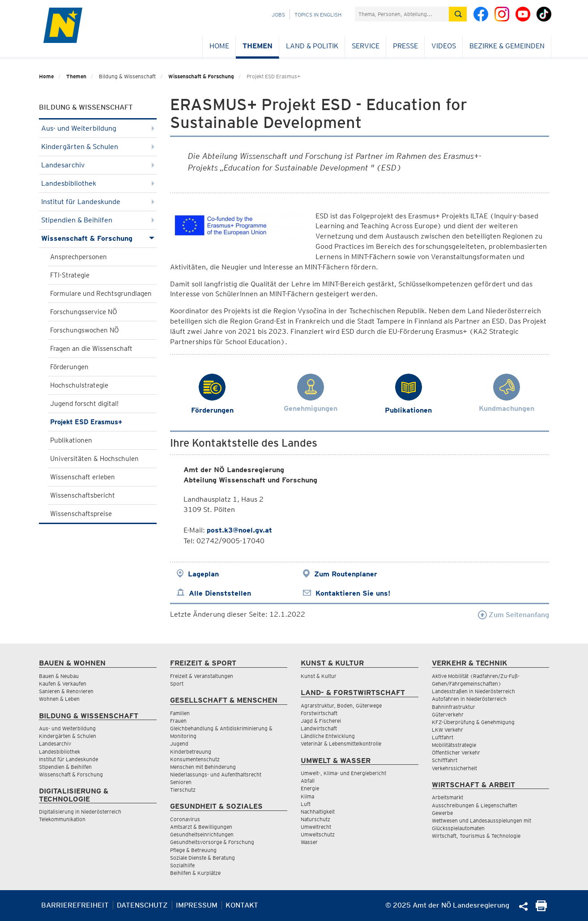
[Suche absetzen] (458, 14)
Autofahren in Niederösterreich (469, 699)
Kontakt (242, 905)
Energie (310, 788)
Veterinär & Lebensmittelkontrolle (341, 744)
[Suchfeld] (402, 14)
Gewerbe (442, 813)
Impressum (197, 905)
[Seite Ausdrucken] (541, 909)
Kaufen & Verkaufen (63, 684)
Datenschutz (142, 905)
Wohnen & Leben (59, 699)
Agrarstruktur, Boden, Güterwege (341, 706)
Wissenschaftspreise (81, 514)
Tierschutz (183, 790)
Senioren (181, 782)
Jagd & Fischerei (321, 721)
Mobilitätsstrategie (454, 745)
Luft (306, 804)
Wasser (309, 842)
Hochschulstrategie (79, 385)
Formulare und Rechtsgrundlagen (101, 294)
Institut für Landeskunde (98, 202)
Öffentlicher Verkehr (456, 753)
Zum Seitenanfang (513, 615)
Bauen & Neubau (59, 676)
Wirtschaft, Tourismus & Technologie (476, 836)
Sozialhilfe (182, 865)
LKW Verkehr (447, 730)
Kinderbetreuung (191, 752)
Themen (258, 46)
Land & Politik (312, 46)
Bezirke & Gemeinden (507, 46)
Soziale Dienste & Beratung (202, 858)
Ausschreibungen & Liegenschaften (475, 805)
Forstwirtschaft (319, 713)
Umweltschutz (318, 834)
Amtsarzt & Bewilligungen (201, 827)
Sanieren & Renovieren (66, 691)
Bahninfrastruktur (454, 707)
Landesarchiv (98, 165)
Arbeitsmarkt (447, 797)
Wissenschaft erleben (83, 477)
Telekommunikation (62, 819)
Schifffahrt (445, 760)
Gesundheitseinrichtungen (202, 834)
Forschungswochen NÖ (85, 330)
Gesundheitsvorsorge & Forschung (212, 842)
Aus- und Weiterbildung (98, 128)
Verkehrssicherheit (454, 768)
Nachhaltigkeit (318, 812)
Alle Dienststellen (220, 593)
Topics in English (318, 15)
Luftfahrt (443, 737)
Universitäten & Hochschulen (94, 459)
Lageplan (203, 574)
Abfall (308, 781)
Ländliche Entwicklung (328, 736)
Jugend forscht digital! (84, 404)
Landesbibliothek (98, 183)
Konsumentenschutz (195, 759)
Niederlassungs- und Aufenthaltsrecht (216, 774)
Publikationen (71, 440)
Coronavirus (185, 819)
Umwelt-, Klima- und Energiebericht (343, 773)
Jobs (278, 15)
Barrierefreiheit (75, 905)
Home (219, 46)
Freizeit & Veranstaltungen (202, 676)
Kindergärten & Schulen (98, 147)
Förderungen (69, 367)
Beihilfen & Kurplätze (195, 873)
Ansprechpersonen (79, 257)
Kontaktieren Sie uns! (353, 593)
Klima (307, 796)
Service (366, 46)
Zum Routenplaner (346, 574)
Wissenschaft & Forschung (201, 76)
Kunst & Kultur (319, 676)
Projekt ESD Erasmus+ (86, 422)
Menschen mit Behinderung (203, 767)
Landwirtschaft (319, 728)
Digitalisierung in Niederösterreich (80, 812)
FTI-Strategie (70, 275)
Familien (180, 713)
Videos (444, 46)
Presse (405, 46)
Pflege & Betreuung (193, 850)
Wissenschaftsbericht (83, 495)
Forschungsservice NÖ (84, 312)
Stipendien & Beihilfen (98, 220)
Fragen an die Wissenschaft (91, 349)
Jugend (179, 744)
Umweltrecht (316, 827)
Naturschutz (315, 819)
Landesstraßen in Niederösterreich (473, 691)
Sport (177, 684)
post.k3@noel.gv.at (239, 530)
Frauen (178, 721)
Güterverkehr (448, 714)
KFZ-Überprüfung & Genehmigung (473, 722)
